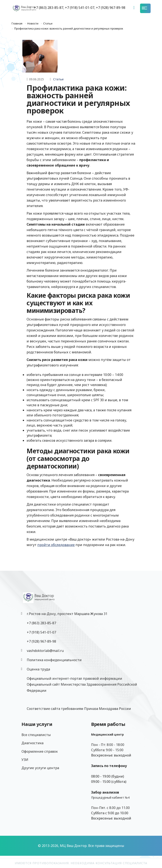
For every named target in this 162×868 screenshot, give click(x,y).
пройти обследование (56, 545)
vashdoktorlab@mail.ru (45, 651)
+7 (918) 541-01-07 (41, 632)
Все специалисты (36, 735)
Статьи (58, 79)
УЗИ (25, 760)
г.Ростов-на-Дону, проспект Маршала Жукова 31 (67, 614)
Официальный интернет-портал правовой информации (74, 678)
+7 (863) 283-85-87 (41, 623)
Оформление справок (40, 751)
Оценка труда (38, 669)
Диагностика (32, 743)
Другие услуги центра (40, 768)
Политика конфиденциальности (54, 660)
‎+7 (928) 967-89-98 (41, 641)
